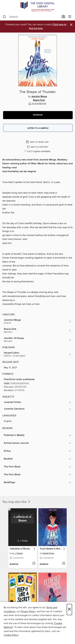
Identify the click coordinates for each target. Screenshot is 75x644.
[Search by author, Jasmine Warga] (37, 321)
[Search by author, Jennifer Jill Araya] (37, 340)
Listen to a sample (38, 128)
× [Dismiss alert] (71, 25)
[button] (38, 115)
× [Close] (69, 610)
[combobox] (31, 17)
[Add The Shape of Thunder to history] (38, 147)
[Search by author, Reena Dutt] (37, 331)
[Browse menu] (70, 17)
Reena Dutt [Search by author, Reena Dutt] (39, 100)
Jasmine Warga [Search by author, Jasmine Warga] (39, 97)
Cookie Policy (11, 635)
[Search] (4, 17)
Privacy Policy (28, 611)
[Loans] (64, 17)
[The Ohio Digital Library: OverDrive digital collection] (37, 7)
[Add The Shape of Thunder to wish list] (38, 142)
